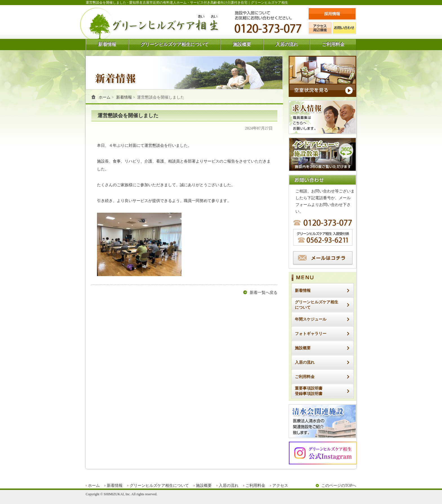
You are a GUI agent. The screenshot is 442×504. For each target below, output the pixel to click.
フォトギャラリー (311, 334)
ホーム (105, 97)
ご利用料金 (333, 44)
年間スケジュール (311, 319)
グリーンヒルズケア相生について (174, 44)
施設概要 (242, 44)
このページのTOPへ (339, 486)
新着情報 (107, 44)
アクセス (280, 486)
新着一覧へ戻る (264, 293)
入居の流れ (287, 44)
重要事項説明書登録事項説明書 (309, 391)
